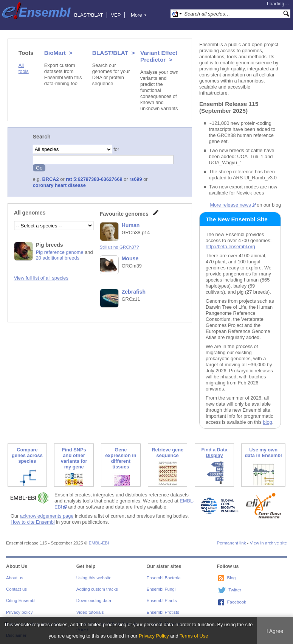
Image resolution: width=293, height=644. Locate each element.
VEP (116, 15)
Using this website (94, 578)
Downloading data (94, 600)
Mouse (130, 258)
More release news (230, 205)
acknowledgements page (47, 516)
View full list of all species (41, 278)
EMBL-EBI (99, 543)
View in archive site (268, 543)
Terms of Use (194, 636)
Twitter (235, 590)
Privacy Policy (154, 636)
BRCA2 (51, 179)
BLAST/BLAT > (114, 53)
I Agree (275, 631)
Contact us (16, 589)
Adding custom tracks (97, 589)
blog (267, 422)
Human (131, 225)
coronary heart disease (59, 185)
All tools (24, 68)
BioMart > (58, 53)
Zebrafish (134, 292)
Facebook (236, 602)
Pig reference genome (60, 252)
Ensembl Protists (163, 612)
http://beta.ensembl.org (230, 247)
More (139, 15)
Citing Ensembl (21, 600)
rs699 (136, 179)
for (116, 149)
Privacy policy (19, 612)
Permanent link (232, 543)
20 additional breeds (58, 258)
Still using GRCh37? (119, 247)
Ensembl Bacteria (164, 578)
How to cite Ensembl (33, 522)
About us (15, 578)
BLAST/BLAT (88, 15)
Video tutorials (90, 612)
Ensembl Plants (162, 600)
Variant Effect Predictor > (159, 56)
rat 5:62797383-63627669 (94, 179)
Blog (231, 578)
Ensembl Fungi (161, 589)
